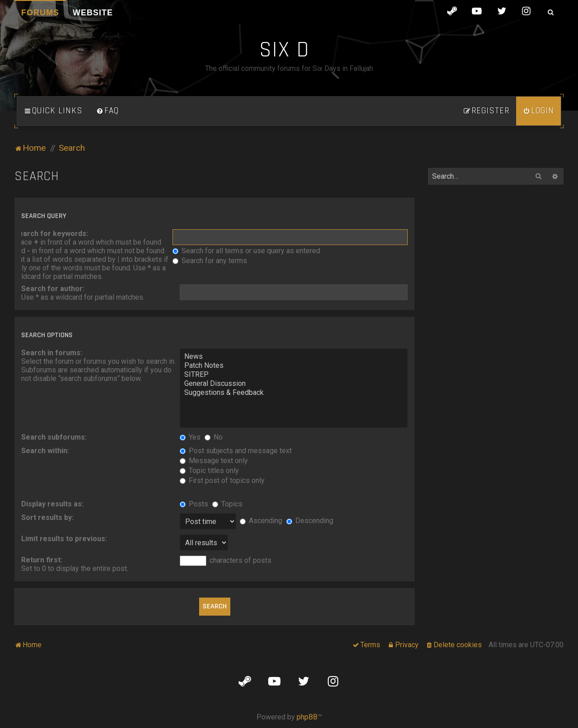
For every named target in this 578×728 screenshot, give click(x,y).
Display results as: (52, 504)
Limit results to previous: (64, 539)
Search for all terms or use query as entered (246, 251)
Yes (190, 437)
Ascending (261, 521)
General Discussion (294, 384)
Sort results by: (47, 517)
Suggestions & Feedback (294, 393)
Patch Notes (294, 366)
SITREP (294, 375)
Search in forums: (52, 353)
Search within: (45, 451)
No (214, 437)
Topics (227, 504)
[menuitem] (107, 111)
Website (93, 13)
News (294, 357)
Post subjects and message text (236, 451)
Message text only (214, 461)
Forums (40, 13)
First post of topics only (222, 480)
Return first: (42, 560)
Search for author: (53, 289)
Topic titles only (209, 471)
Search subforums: (54, 437)
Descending (310, 521)
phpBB (307, 717)
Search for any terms (210, 261)
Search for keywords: (51, 234)
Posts (194, 504)
